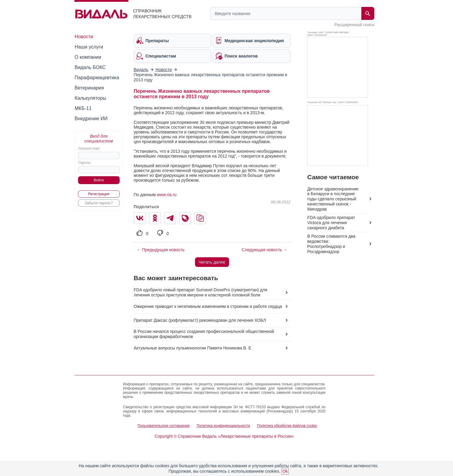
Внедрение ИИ (91, 119)
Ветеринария (89, 88)
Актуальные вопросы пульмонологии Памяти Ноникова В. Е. (193, 348)
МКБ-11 (83, 108)
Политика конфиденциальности (223, 426)
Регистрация (99, 194)
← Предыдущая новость (161, 250)
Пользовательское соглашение (164, 426)
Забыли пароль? (99, 203)
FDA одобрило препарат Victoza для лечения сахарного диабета (331, 223)
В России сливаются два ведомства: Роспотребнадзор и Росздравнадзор (331, 244)
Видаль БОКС (90, 67)
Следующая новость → (264, 250)
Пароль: (85, 163)
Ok (285, 471)
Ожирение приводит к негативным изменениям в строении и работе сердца (208, 306)
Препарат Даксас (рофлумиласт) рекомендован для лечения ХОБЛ (200, 320)
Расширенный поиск (354, 25)
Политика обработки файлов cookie (287, 426)
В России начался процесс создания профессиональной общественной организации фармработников (204, 334)
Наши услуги (89, 47)
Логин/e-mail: (89, 149)
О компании (88, 57)
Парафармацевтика (97, 78)
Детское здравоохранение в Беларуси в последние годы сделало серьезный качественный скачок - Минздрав (333, 199)
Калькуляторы (91, 98)
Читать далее (212, 262)
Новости (84, 37)
